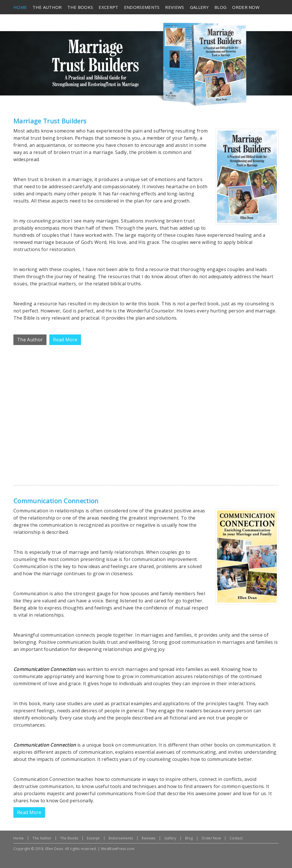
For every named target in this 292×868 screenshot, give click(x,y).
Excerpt (93, 838)
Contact (236, 838)
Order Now (211, 838)
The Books (69, 838)
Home (19, 838)
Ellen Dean (54, 849)
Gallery (170, 838)
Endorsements (121, 838)
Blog (189, 838)
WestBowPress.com (118, 849)
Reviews (148, 838)
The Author (42, 838)
